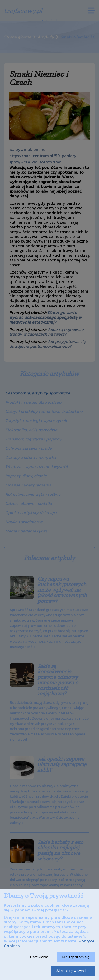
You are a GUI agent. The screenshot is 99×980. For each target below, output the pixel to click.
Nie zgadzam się (76, 957)
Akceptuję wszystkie (73, 971)
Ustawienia (39, 957)
